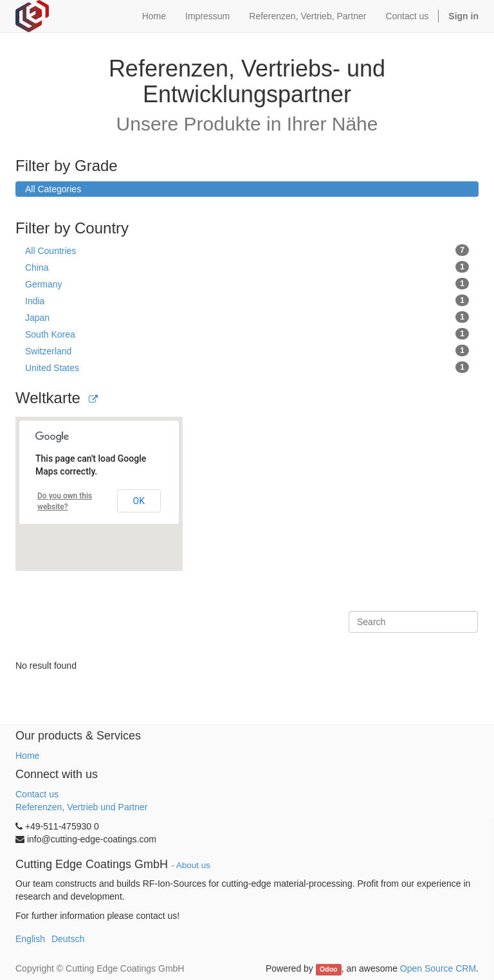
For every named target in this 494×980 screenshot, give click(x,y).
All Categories (53, 189)
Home (27, 756)
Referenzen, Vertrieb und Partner (81, 807)
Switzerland (247, 350)
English (30, 939)
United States (247, 367)
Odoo (328, 969)
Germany (247, 284)
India (247, 300)
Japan (247, 317)
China (247, 267)
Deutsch (68, 939)
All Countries (247, 250)
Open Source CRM (438, 968)
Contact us (37, 794)
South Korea (247, 334)
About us (193, 865)
